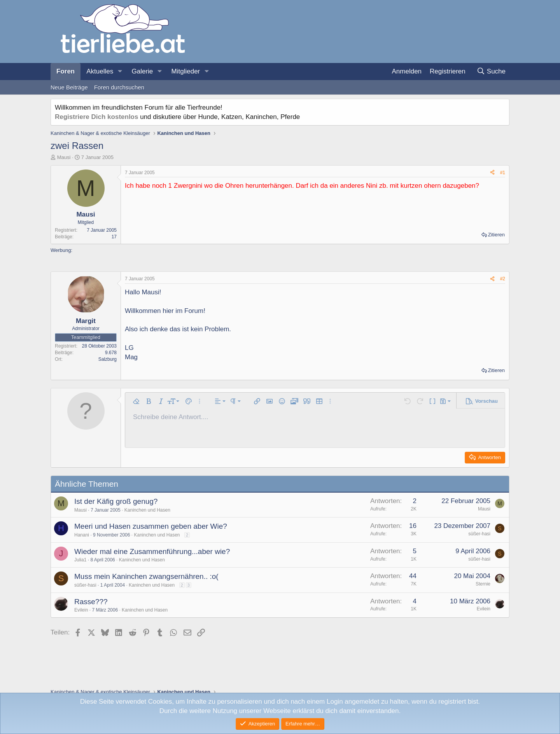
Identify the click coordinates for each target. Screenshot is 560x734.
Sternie (483, 584)
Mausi (64, 157)
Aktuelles (100, 71)
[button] (120, 72)
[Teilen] (492, 173)
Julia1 (80, 560)
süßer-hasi (479, 534)
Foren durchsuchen (119, 87)
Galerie (142, 71)
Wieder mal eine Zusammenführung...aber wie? (152, 551)
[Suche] (491, 72)
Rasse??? (91, 602)
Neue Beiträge (69, 87)
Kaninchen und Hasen (147, 510)
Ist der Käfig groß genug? (116, 501)
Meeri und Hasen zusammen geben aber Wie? (151, 526)
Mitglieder (186, 71)
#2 (503, 279)
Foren (66, 71)
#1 (503, 173)
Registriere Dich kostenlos (96, 117)
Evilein (81, 610)
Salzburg (108, 359)
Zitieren (496, 235)
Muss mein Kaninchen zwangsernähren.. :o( (146, 576)
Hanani (82, 535)
